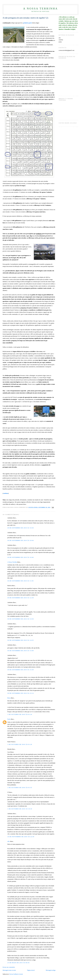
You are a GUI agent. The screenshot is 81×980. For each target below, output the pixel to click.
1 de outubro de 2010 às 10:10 (20, 809)
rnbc (9, 841)
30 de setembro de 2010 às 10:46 (21, 557)
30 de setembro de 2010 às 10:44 (21, 540)
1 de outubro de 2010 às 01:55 (20, 788)
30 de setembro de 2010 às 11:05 (21, 581)
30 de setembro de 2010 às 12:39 (21, 598)
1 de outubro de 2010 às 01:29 (20, 744)
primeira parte (28, 23)
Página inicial (31, 970)
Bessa (9, 698)
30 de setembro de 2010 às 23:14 (21, 693)
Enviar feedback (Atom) (16, 974)
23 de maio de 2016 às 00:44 (18, 963)
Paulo (9, 719)
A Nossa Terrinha (40, 9)
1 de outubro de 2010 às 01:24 (20, 714)
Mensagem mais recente (9, 970)
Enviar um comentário (9, 967)
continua (6, 493)
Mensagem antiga (51, 970)
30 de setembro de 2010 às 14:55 (21, 640)
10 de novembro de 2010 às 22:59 (21, 837)
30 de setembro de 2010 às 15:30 (21, 670)
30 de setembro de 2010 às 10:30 (21, 528)
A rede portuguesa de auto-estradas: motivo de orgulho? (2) (25, 18)
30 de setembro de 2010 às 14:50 (21, 619)
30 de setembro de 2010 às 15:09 (21, 651)
